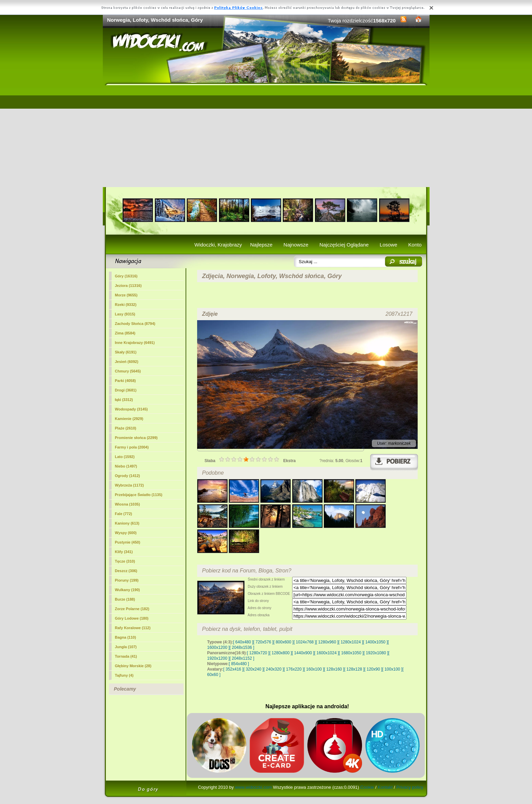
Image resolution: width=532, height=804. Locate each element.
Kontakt (385, 787)
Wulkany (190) (128, 590)
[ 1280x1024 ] (351, 642)
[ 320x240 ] (253, 669)
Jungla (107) (126, 647)
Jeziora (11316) (128, 286)
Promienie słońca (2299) (136, 438)
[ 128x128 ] (354, 669)
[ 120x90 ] (373, 669)
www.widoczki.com (253, 787)
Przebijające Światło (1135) (139, 495)
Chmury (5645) (128, 371)
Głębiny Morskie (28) (133, 666)
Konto (415, 245)
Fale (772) (124, 514)
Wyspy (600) (126, 533)
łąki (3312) (124, 400)
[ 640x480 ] (243, 642)
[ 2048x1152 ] (242, 658)
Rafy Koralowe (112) (133, 628)
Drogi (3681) (126, 390)
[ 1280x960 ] (327, 642)
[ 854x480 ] (239, 664)
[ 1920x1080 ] (376, 653)
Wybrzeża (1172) (129, 485)
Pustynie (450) (128, 542)
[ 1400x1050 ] (375, 642)
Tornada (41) (126, 656)
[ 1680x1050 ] (351, 653)
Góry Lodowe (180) (132, 618)
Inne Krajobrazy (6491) (135, 343)
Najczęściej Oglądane (344, 245)
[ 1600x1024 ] (327, 653)
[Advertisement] (266, 136)
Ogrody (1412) (128, 476)
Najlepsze (261, 245)
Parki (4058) (126, 381)
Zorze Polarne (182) (132, 609)
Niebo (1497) (126, 466)
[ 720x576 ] (263, 642)
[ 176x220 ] (294, 669)
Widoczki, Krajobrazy (218, 245)
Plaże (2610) (126, 428)
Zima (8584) (125, 333)
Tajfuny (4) (124, 675)
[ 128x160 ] (334, 669)
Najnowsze (296, 245)
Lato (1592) (125, 457)
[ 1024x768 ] (305, 642)
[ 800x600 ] (283, 642)
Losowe (388, 245)
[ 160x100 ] (314, 669)
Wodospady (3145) (131, 409)
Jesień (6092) (127, 362)
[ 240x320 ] (274, 669)
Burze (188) (125, 599)
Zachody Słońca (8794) (135, 324)
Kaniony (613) (127, 523)
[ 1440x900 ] (303, 653)
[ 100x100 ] (392, 669)
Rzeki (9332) (126, 305)
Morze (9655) (126, 295)
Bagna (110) (126, 637)
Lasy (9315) (125, 314)
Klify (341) (124, 552)
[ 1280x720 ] (258, 653)
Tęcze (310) (125, 561)
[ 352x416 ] (233, 669)
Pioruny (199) (127, 580)
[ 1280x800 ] (281, 653)
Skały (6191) (126, 352)
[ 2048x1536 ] (242, 647)
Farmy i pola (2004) (132, 447)
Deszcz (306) (126, 571)
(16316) (126, 276)
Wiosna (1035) (128, 504)
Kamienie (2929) (129, 419)
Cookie (367, 787)
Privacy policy (410, 787)
